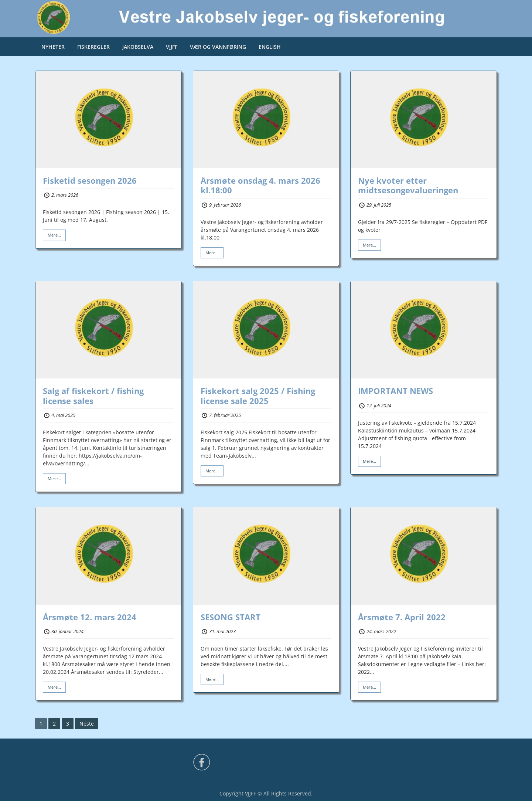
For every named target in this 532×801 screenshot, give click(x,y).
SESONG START (231, 617)
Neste (87, 724)
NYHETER (53, 47)
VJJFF (172, 47)
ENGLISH (270, 47)
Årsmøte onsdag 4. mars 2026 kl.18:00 (260, 185)
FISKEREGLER (93, 47)
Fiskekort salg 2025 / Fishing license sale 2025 (258, 396)
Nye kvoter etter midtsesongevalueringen (408, 185)
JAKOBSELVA (138, 47)
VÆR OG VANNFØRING (218, 47)
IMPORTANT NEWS (395, 391)
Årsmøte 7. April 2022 (402, 617)
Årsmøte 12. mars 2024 (90, 617)
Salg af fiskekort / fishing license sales (93, 396)
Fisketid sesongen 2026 (90, 180)
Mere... (54, 235)
